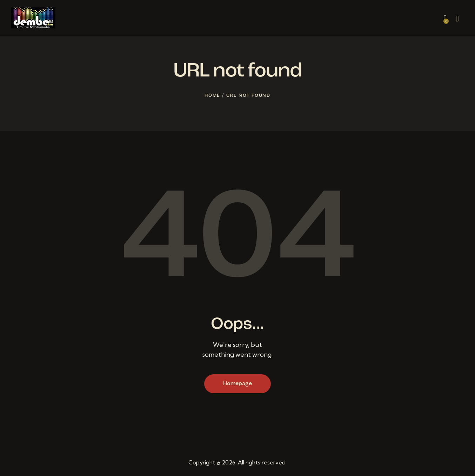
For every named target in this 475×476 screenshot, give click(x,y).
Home (212, 96)
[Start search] (457, 19)
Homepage (237, 384)
